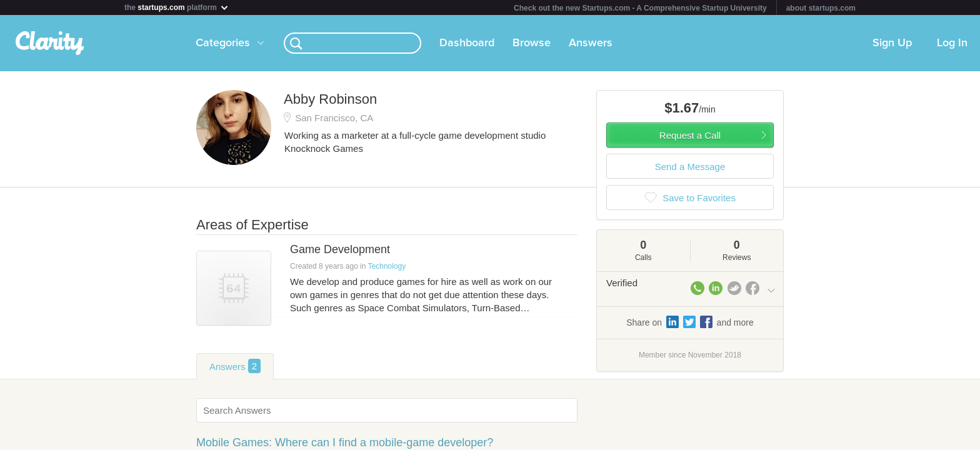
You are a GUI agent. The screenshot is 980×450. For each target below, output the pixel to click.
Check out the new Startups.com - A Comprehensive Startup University (640, 8)
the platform (177, 7)
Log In (952, 43)
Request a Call (690, 135)
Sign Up (892, 43)
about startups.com (821, 8)
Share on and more (690, 322)
